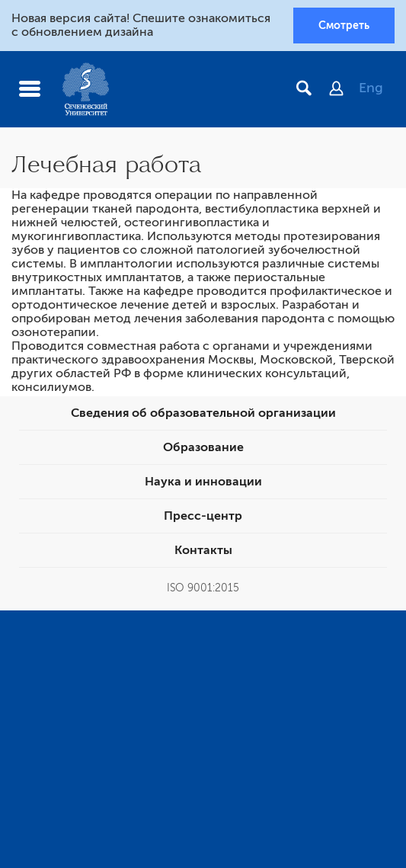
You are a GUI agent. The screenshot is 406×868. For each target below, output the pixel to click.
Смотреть (344, 25)
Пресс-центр (203, 516)
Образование (203, 447)
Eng (371, 88)
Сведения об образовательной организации (203, 413)
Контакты (203, 550)
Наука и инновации (203, 482)
